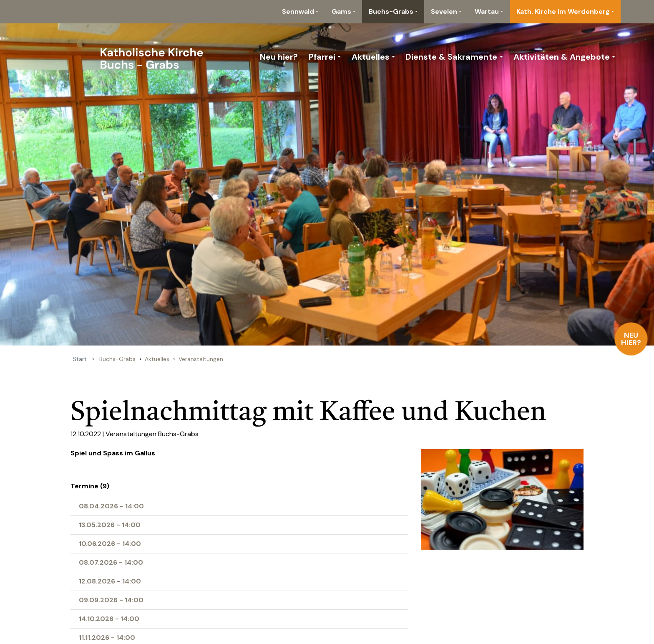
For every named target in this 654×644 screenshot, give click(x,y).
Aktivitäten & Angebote (562, 57)
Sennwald (298, 11)
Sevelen (444, 11)
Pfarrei (322, 57)
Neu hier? (631, 339)
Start (80, 359)
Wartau (487, 11)
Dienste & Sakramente (451, 57)
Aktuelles (371, 57)
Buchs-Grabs (391, 11)
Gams (341, 11)
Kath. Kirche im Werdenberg (563, 11)
